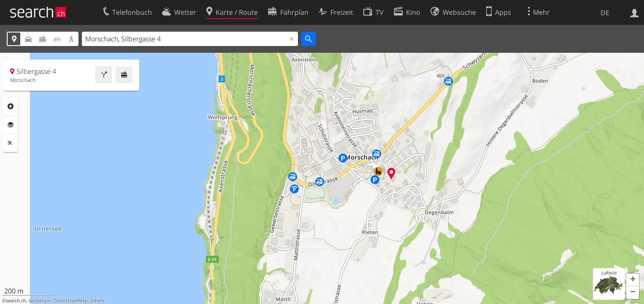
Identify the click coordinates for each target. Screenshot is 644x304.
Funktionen (11, 143)
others (97, 301)
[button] (633, 280)
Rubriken (11, 106)
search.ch (16, 301)
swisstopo (40, 301)
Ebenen (11, 125)
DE (605, 13)
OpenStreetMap (70, 301)
